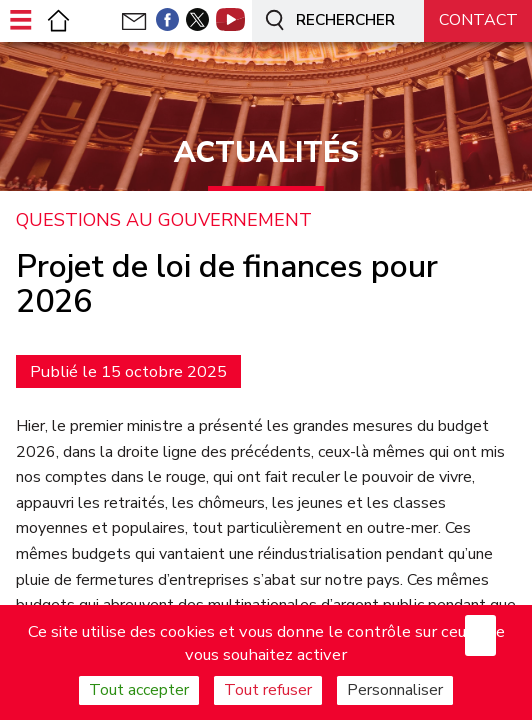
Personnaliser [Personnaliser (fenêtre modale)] (395, 690)
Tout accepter (139, 690)
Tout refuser (268, 690)
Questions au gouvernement (164, 221)
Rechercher (327, 21)
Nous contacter (478, 27)
